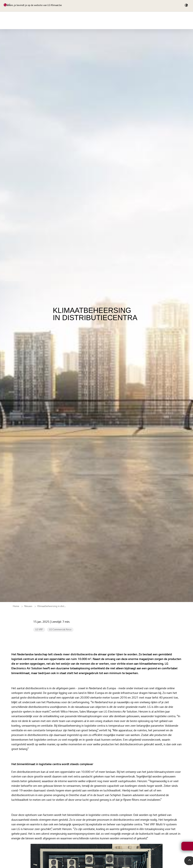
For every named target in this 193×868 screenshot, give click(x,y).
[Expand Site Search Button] (152, 6)
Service (137, 20)
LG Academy (117, 20)
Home (78, 20)
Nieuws (184, 20)
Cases (168, 20)
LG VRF (39, 630)
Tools (153, 20)
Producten (95, 20)
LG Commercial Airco (60, 630)
